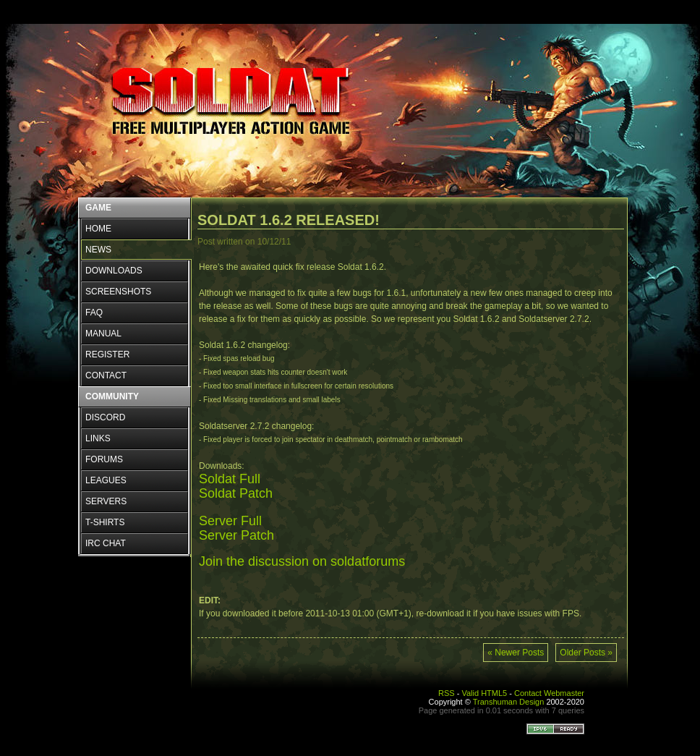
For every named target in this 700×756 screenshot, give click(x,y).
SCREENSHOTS (118, 292)
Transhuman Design (509, 702)
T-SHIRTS (105, 522)
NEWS (98, 250)
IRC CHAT (106, 543)
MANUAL (103, 334)
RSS (447, 693)
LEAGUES (106, 480)
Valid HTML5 (484, 693)
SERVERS (106, 501)
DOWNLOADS (114, 271)
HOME (98, 229)
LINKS (98, 438)
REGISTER (107, 354)
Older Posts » (586, 653)
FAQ (94, 313)
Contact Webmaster (549, 693)
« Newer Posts (516, 653)
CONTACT (106, 375)
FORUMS (104, 459)
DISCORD (105, 417)
